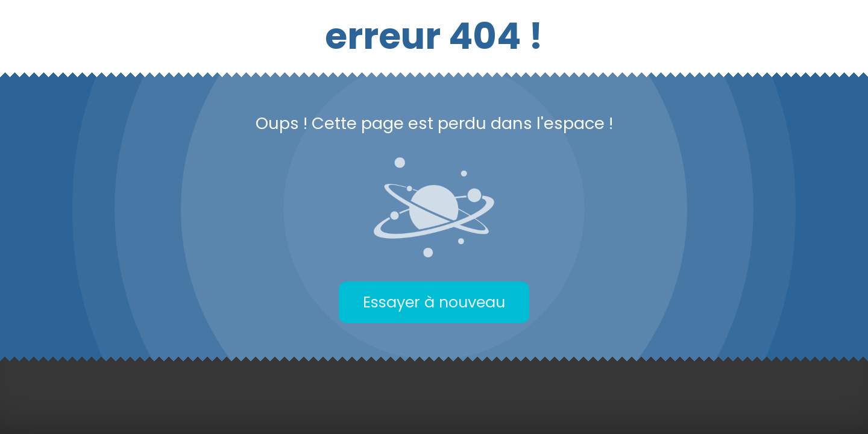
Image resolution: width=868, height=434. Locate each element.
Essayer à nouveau (434, 302)
